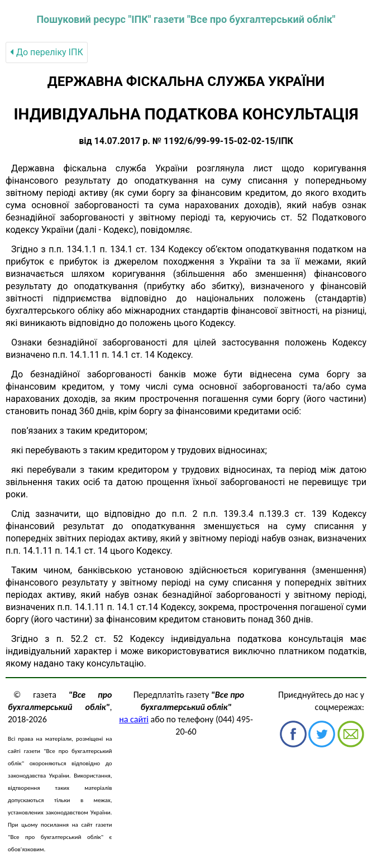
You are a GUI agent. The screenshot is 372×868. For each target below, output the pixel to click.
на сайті (134, 719)
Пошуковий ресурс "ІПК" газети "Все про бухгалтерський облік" (186, 19)
